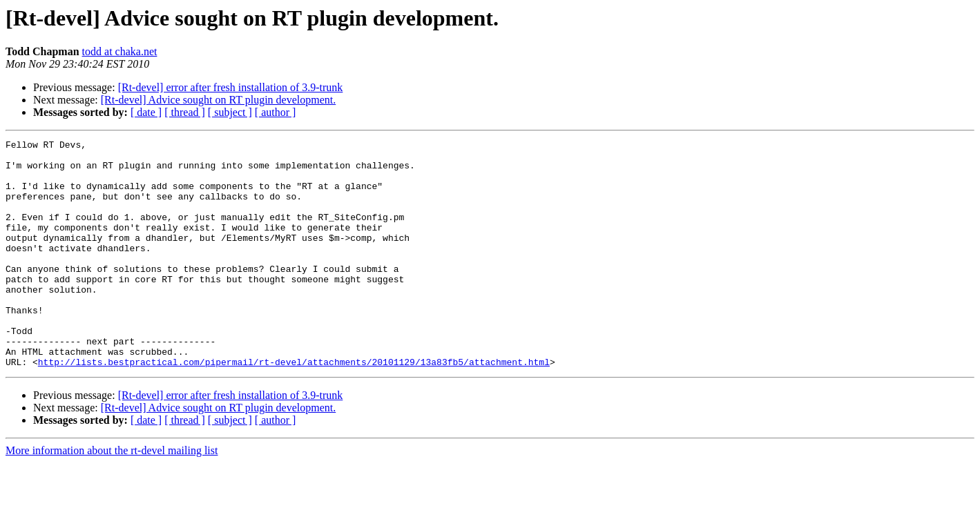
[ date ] (146, 112)
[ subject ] (230, 112)
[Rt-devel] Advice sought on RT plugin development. (218, 100)
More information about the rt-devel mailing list (112, 496)
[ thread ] (185, 112)
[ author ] (276, 112)
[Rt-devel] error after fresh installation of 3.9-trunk (231, 87)
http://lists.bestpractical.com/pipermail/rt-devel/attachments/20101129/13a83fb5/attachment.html (294, 407)
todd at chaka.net (120, 51)
